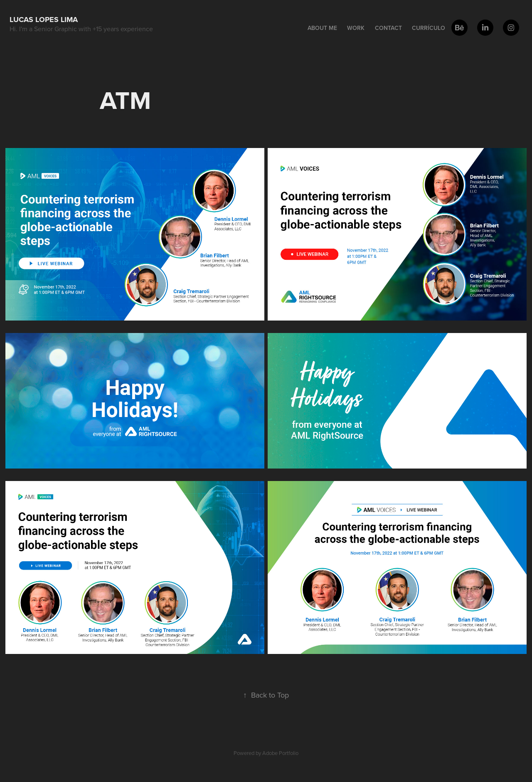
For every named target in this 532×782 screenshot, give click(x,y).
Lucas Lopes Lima (44, 20)
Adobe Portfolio (280, 753)
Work (356, 28)
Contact (388, 28)
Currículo (429, 28)
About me (322, 28)
